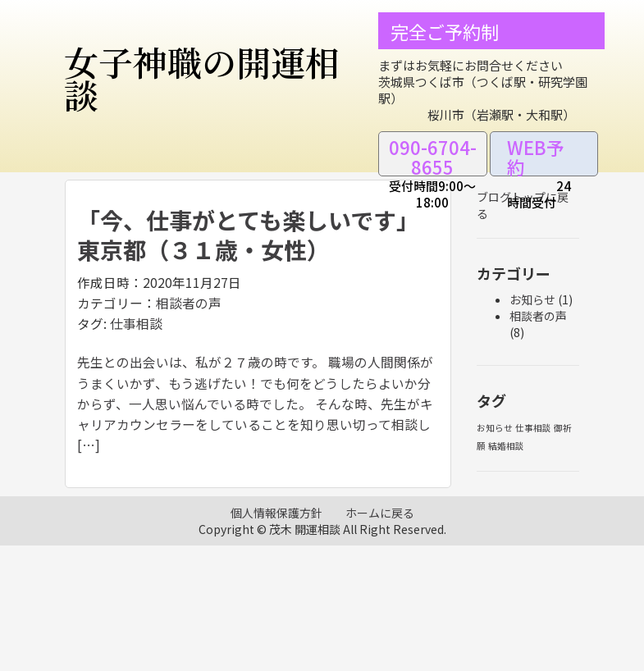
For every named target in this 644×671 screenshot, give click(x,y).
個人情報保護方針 (276, 513)
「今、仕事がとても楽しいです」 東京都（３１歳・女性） (254, 235)
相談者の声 (189, 303)
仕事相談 (136, 324)
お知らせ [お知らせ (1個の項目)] (495, 428)
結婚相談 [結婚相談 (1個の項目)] (506, 446)
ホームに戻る (380, 513)
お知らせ (532, 299)
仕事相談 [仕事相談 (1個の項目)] (533, 428)
